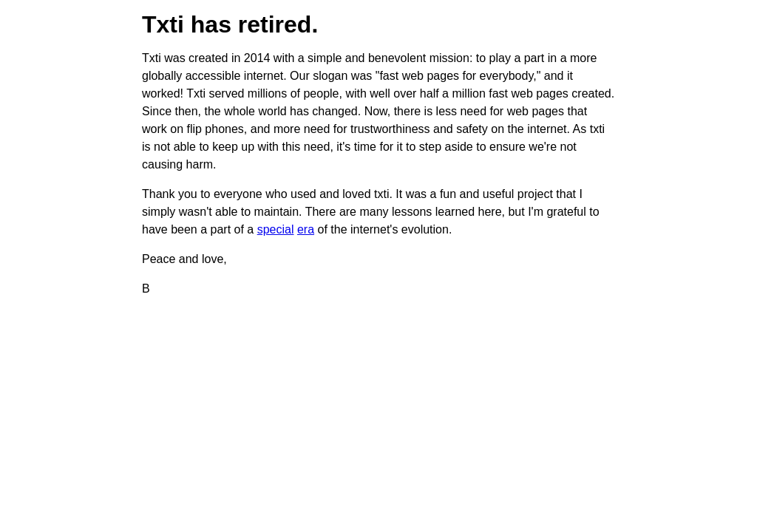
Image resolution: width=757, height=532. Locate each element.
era (306, 229)
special (276, 229)
